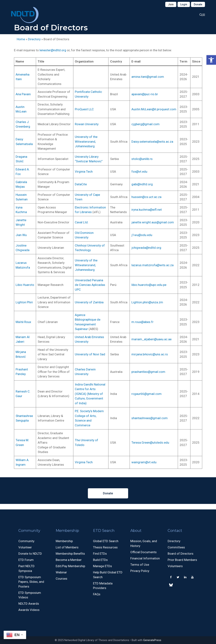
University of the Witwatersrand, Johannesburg (86, 141)
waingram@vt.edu (144, 462)
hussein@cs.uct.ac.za (146, 197)
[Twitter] (178, 577)
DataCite (81, 184)
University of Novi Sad (90, 354)
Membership (64, 541)
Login (184, 4)
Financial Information (145, 558)
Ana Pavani (23, 94)
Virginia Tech (84, 172)
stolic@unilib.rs (142, 159)
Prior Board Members (182, 560)
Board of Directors (181, 554)
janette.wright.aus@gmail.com (153, 222)
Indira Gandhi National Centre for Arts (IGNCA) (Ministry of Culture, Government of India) (90, 394)
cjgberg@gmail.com (146, 124)
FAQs (97, 594)
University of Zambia (89, 302)
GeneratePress (152, 640)
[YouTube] (192, 577)
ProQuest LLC (84, 109)
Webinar (61, 572)
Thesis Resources (105, 547)
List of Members (67, 547)
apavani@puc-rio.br (145, 94)
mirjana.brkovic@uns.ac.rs (150, 354)
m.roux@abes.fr (142, 322)
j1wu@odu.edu (142, 235)
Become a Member (69, 560)
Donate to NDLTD (30, 554)
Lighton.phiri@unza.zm (147, 302)
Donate (198, 4)
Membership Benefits (70, 554)
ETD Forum (26, 560)
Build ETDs (100, 560)
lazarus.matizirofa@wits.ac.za (152, 265)
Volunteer (25, 547)
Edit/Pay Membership (70, 566)
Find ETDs (100, 554)
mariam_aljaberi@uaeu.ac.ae (151, 339)
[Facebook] (171, 577)
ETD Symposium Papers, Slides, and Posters (31, 582)
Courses (61, 579)
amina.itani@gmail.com (148, 77)
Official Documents (143, 552)
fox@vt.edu (139, 172)
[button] (211, 60)
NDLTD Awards (29, 604)
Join (171, 4)
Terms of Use (140, 565)
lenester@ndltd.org (53, 50)
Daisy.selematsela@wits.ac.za (152, 142)
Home (21, 39)
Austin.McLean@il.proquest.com (154, 109)
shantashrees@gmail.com (150, 418)
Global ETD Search (106, 541)
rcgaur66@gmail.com (147, 394)
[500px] (171, 586)
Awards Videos (29, 610)
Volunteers (175, 566)
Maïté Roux (23, 322)
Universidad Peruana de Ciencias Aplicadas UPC (90, 285)
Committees (176, 547)
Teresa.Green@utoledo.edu (150, 443)
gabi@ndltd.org (142, 184)
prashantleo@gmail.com (148, 372)
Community (26, 541)
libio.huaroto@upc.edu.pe (149, 285)
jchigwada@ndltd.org (146, 248)
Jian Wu (21, 235)
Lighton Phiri (24, 302)
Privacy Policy (140, 571)
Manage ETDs (102, 566)
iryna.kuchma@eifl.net (147, 210)
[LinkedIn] (185, 577)
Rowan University (87, 124)
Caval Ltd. (82, 222)
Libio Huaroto (25, 285)
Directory (34, 39)
